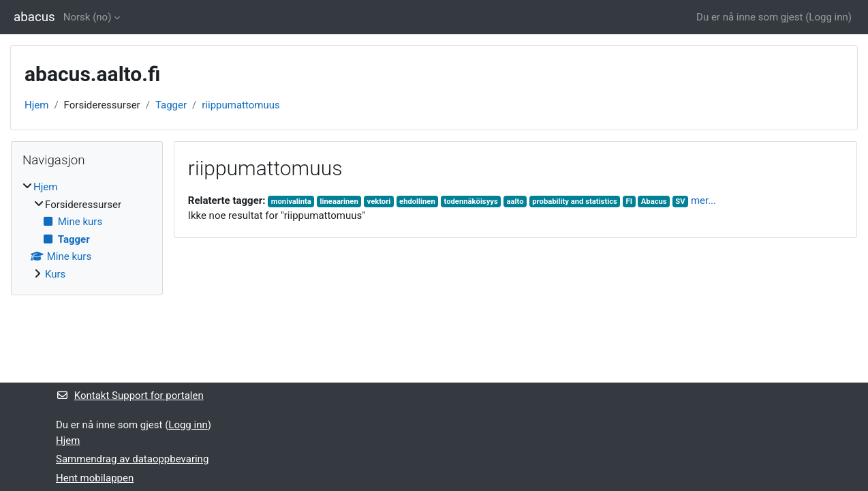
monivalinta (291, 202)
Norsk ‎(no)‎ (88, 17)
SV (680, 202)
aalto (515, 202)
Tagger (171, 105)
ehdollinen (417, 202)
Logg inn (828, 17)
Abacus (654, 202)
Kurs (55, 274)
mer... (703, 200)
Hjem (36, 105)
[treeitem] (87, 230)
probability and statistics (575, 202)
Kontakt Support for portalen (130, 396)
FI (629, 202)
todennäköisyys (470, 202)
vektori (379, 202)
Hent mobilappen (95, 478)
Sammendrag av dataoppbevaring (132, 459)
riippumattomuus (241, 105)
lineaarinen (339, 202)
